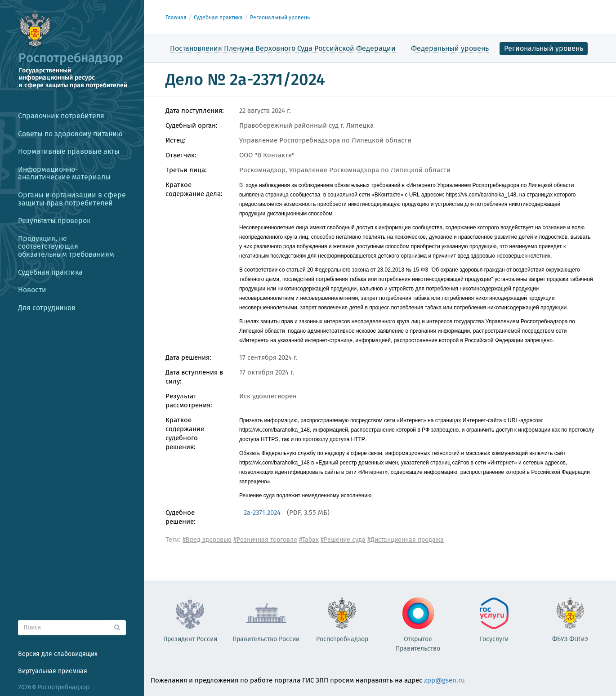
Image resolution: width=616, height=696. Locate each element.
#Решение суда (343, 540)
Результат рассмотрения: (189, 401)
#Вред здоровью (207, 540)
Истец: (176, 140)
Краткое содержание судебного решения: (185, 433)
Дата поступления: (195, 111)
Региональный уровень (280, 18)
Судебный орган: (192, 125)
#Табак (309, 540)
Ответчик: (181, 155)
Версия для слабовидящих (58, 654)
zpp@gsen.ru (444, 680)
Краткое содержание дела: (194, 189)
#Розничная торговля (265, 540)
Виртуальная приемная (53, 671)
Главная (176, 18)
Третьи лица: (186, 170)
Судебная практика (218, 18)
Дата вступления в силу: (194, 377)
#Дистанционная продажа (406, 540)
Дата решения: (188, 357)
